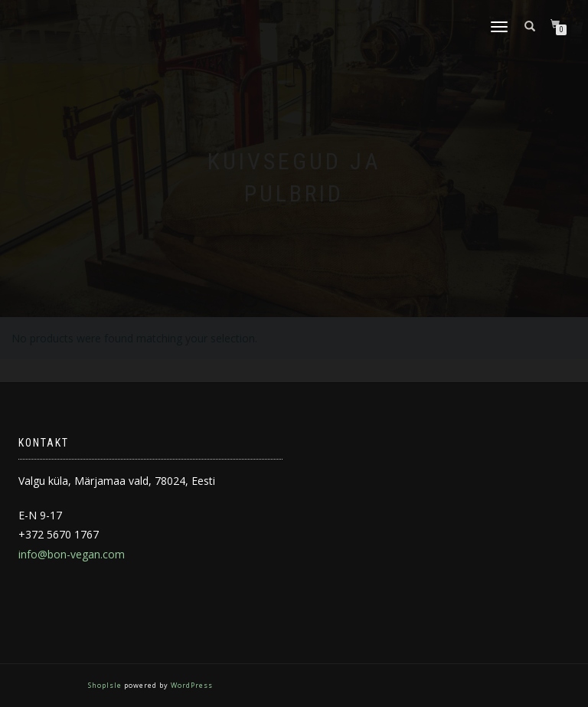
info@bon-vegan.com (72, 554)
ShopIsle (106, 685)
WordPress (191, 685)
